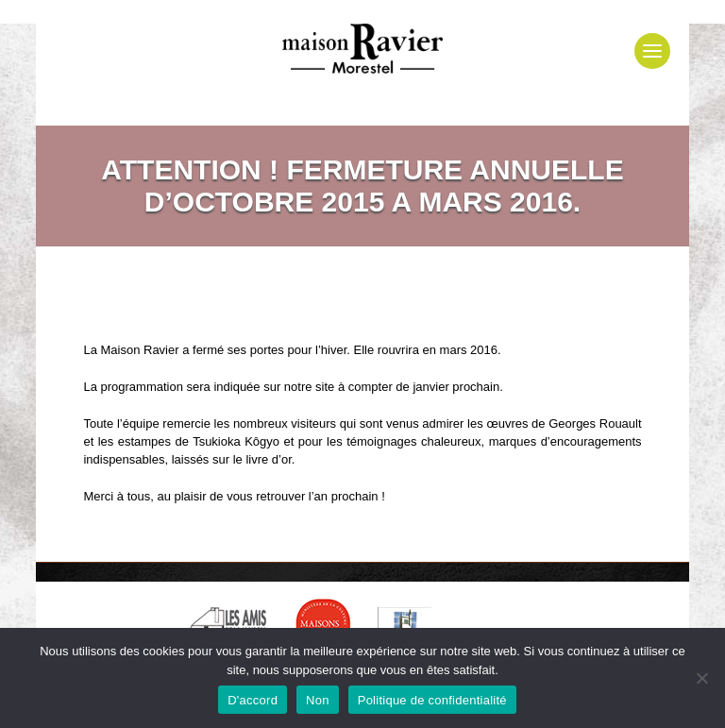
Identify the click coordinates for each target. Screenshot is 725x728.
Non (318, 700)
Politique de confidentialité (432, 700)
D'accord (253, 700)
